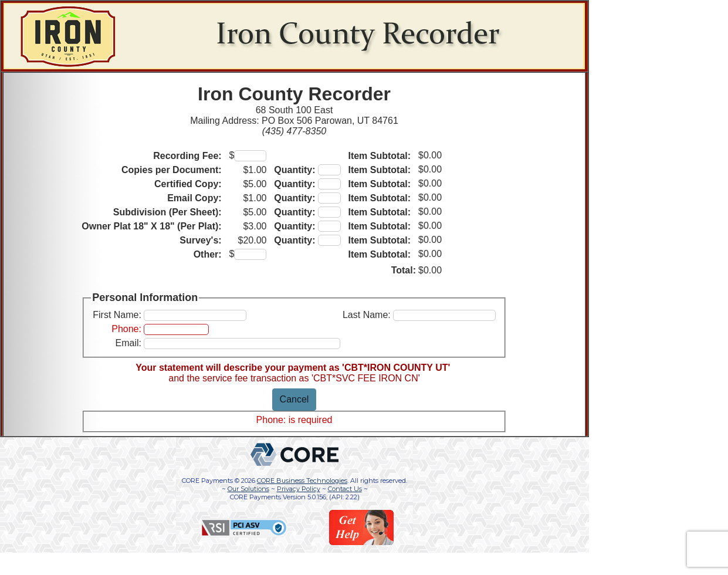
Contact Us (345, 489)
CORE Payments (207, 481)
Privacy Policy (299, 489)
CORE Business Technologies (302, 481)
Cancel (294, 399)
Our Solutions (248, 489)
